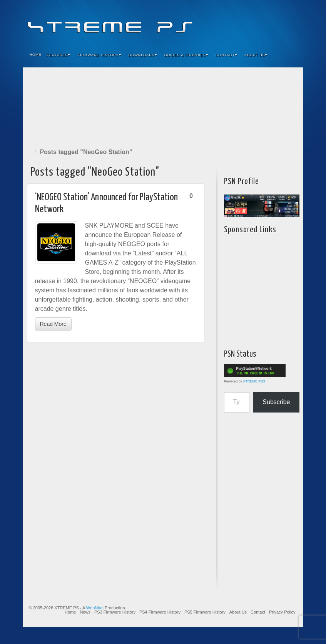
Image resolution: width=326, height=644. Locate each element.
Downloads (143, 55)
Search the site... (293, 55)
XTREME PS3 (254, 381)
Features (59, 55)
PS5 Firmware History (205, 612)
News (85, 612)
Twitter (272, 22)
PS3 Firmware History (115, 612)
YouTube (282, 22)
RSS (292, 22)
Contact (226, 55)
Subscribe (276, 402)
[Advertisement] (163, 106)
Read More (53, 324)
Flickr (261, 22)
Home (36, 55)
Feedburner (251, 22)
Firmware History (99, 55)
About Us (256, 55)
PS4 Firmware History (160, 612)
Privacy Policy (282, 612)
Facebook (240, 22)
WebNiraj (95, 608)
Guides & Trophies (186, 55)
